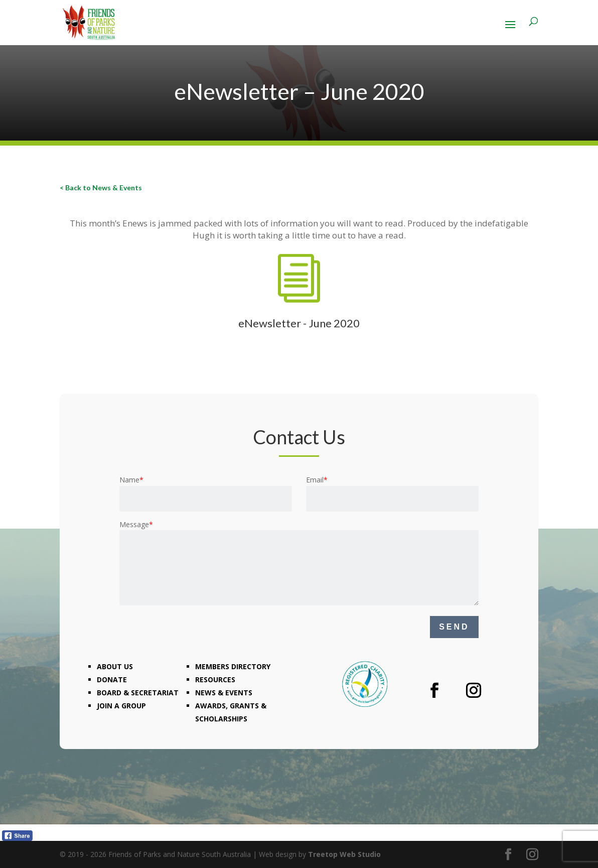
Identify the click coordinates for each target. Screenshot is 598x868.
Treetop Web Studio (344, 854)
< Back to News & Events (101, 188)
